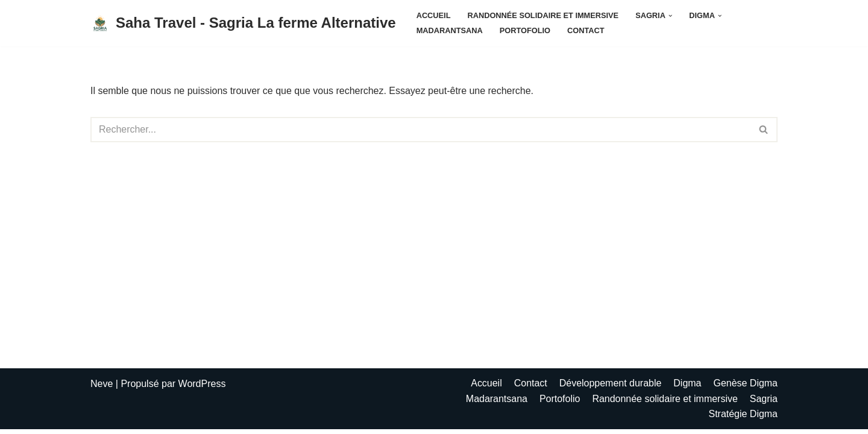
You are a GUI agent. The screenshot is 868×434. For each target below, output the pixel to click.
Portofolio (525, 30)
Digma (687, 388)
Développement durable (610, 388)
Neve (102, 388)
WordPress (202, 388)
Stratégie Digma (743, 419)
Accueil (434, 15)
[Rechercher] (420, 130)
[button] (670, 16)
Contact (586, 30)
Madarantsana (450, 30)
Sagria (764, 404)
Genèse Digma (745, 388)
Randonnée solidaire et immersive (543, 15)
